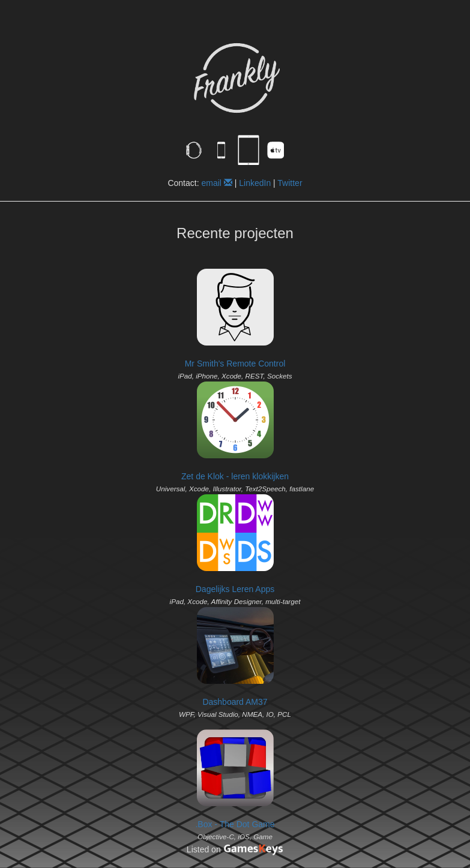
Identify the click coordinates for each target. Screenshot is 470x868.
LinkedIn (255, 183)
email (216, 183)
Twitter (290, 183)
